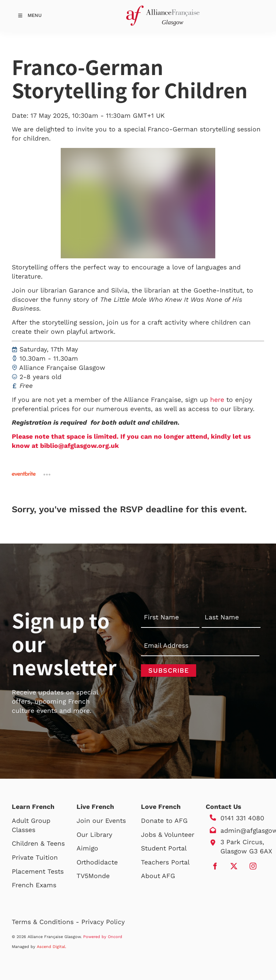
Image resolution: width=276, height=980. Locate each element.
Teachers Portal (165, 862)
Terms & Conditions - (47, 922)
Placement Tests (38, 871)
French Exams (34, 885)
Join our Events (101, 821)
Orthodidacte (97, 862)
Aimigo (87, 848)
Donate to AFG (164, 821)
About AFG (158, 876)
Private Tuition (35, 857)
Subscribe (169, 670)
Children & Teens (38, 843)
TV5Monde (93, 876)
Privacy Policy (103, 922)
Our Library (94, 835)
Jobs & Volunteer (168, 835)
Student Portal (164, 848)
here (217, 400)
